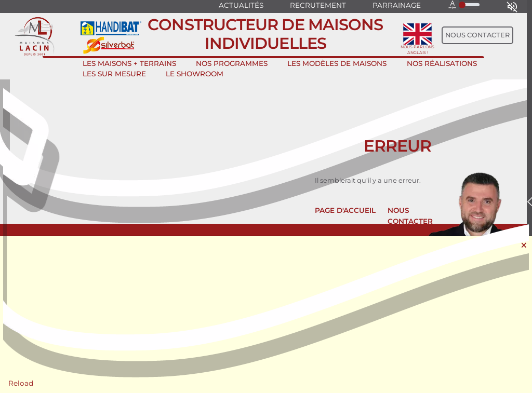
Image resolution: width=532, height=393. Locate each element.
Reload (21, 383)
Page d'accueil (345, 210)
